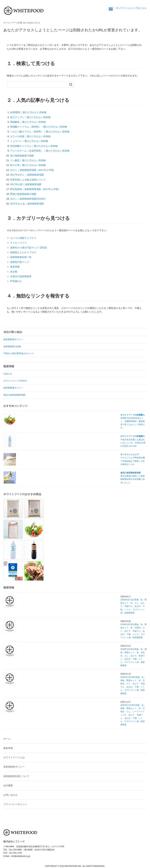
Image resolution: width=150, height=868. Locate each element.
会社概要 (8, 785)
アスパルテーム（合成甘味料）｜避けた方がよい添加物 (40, 151)
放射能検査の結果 (12, 346)
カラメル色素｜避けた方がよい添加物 (30, 136)
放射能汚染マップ (20, 262)
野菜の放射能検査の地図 (23, 194)
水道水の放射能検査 (21, 276)
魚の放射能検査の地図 (22, 156)
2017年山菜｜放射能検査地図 (26, 184)
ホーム (7, 739)
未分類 (14, 272)
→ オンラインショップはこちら (130, 8)
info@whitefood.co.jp (21, 856)
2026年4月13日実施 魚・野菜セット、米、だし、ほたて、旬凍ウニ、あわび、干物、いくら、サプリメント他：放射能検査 (134, 606)
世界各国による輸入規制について (28, 180)
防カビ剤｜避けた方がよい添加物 (28, 165)
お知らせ (8, 374)
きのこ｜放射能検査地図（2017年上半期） (33, 170)
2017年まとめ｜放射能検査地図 (27, 204)
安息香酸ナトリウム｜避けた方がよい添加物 (34, 146)
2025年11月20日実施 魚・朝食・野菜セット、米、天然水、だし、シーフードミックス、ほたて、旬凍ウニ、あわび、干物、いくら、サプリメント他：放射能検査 (133, 715)
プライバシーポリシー (15, 804)
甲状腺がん (16, 281)
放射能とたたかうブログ (23, 252)
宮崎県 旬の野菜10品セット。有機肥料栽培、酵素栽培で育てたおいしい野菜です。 (133, 421)
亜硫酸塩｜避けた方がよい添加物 (28, 122)
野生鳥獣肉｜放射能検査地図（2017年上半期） (35, 189)
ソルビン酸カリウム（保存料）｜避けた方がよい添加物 (40, 132)
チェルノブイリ (18, 243)
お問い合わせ (10, 795)
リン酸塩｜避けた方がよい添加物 (28, 160)
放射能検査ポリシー (13, 339)
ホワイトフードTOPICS (15, 381)
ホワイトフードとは (14, 757)
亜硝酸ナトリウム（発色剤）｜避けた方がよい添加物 (39, 127)
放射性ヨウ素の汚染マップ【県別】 (29, 248)
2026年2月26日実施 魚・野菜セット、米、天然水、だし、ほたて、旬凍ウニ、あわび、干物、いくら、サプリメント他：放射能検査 (134, 631)
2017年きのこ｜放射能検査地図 (27, 175)
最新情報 (15, 267)
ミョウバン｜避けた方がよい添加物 (29, 141)
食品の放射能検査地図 (14, 395)
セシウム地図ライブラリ (23, 238)
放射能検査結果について (16, 776)
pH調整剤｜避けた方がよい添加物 (28, 112)
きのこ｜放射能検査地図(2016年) (28, 199)
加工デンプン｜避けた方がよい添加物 (30, 117)
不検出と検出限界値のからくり (19, 353)
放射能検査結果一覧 (21, 257)
